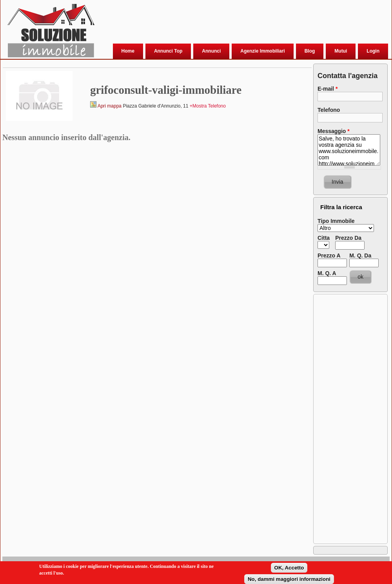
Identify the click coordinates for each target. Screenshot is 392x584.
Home (128, 51)
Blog (310, 51)
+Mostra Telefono (208, 106)
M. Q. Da (360, 255)
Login (373, 51)
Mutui (341, 51)
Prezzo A (329, 255)
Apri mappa (110, 106)
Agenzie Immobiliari (262, 51)
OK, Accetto (289, 569)
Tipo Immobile (336, 221)
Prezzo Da (348, 238)
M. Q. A (327, 273)
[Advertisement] (123, 29)
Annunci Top (168, 51)
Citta (324, 238)
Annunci (211, 51)
